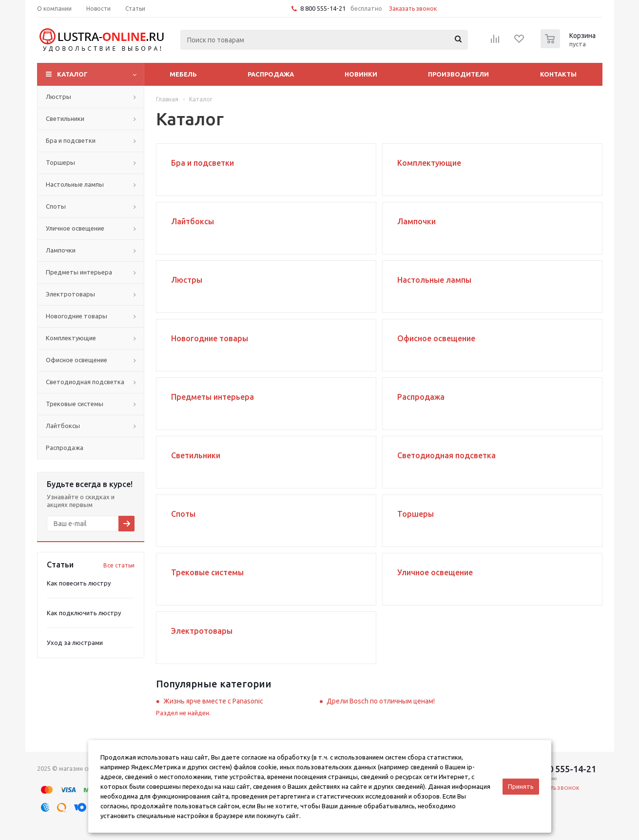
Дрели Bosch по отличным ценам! (381, 701)
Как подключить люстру (84, 613)
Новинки (361, 74)
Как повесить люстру (79, 583)
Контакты (558, 74)
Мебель (183, 74)
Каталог (72, 74)
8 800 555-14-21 (323, 8)
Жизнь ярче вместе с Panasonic (213, 701)
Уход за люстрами (75, 643)
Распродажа (271, 74)
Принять (521, 786)
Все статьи (119, 565)
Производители (458, 74)
